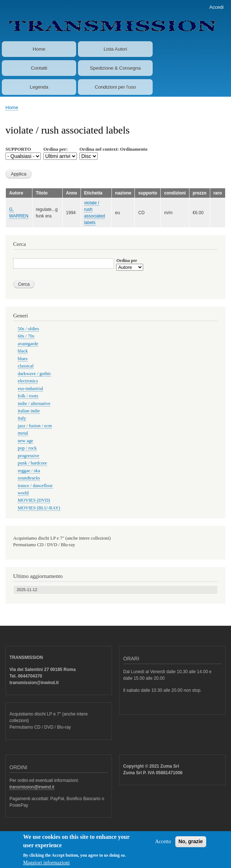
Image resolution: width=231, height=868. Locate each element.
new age (26, 441)
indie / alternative (34, 404)
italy (22, 418)
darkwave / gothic (35, 374)
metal (23, 433)
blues (23, 359)
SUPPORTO (18, 149)
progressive (29, 456)
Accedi (217, 7)
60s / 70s (26, 336)
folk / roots (28, 396)
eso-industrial (31, 389)
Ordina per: (56, 149)
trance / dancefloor (35, 486)
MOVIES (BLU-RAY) (39, 508)
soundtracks (29, 478)
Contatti (39, 68)
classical (26, 366)
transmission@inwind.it (32, 787)
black (23, 351)
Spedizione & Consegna (115, 68)
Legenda (39, 87)
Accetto (163, 845)
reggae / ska (29, 471)
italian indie (29, 411)
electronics (28, 381)
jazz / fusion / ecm (35, 426)
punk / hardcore (32, 463)
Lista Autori (115, 49)
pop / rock (27, 448)
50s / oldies (28, 329)
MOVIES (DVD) (34, 500)
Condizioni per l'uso (115, 87)
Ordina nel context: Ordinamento (113, 149)
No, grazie (191, 845)
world (23, 493)
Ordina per (127, 261)
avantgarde (28, 344)
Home (39, 49)
